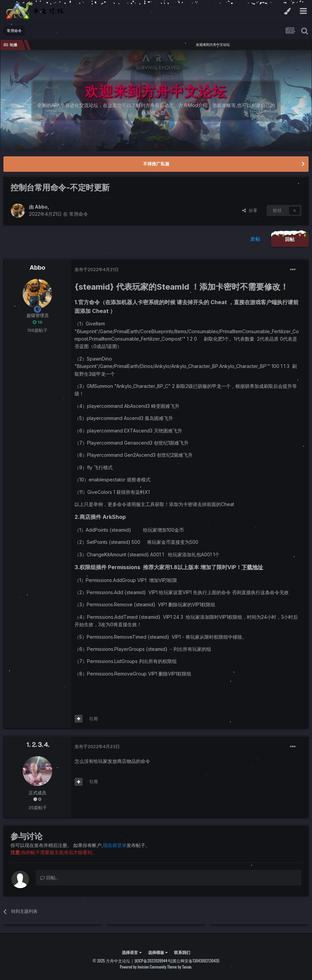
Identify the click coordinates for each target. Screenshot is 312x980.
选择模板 (158, 952)
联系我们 (182, 952)
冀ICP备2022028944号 (153, 961)
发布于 (97, 269)
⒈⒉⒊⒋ (37, 745)
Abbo (41, 207)
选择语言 (132, 952)
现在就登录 (115, 845)
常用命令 (79, 214)
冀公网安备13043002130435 (196, 961)
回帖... (49, 878)
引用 (93, 719)
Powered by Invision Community (143, 967)
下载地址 (252, 567)
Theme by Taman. (180, 967)
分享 (250, 210)
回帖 (290, 239)
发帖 (255, 239)
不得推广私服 (156, 164)
